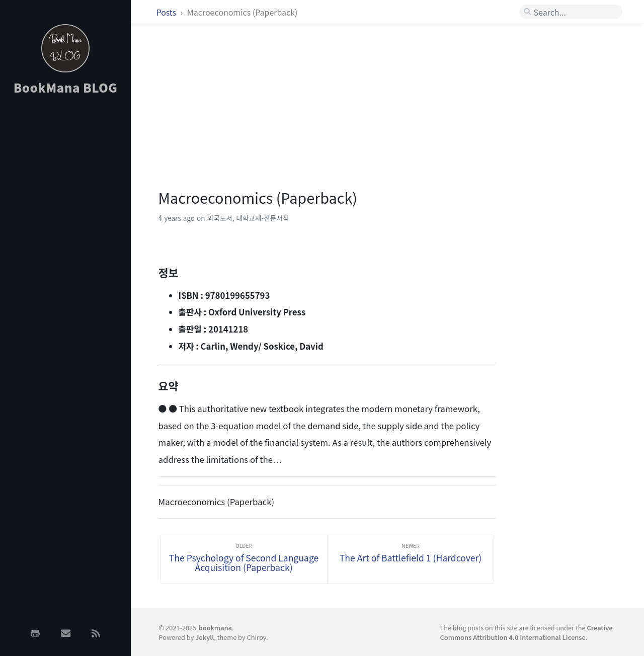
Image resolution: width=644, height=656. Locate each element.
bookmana (215, 628)
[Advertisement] (65, 263)
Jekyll (205, 637)
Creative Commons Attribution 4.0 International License (526, 632)
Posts (167, 12)
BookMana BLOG (66, 87)
